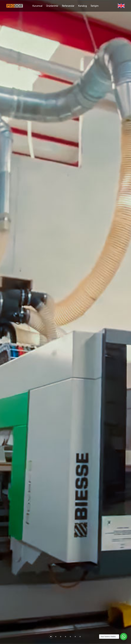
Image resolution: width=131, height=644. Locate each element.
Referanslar (68, 6)
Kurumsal (37, 6)
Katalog (83, 6)
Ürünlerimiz (52, 6)
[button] (51, 637)
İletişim (95, 6)
